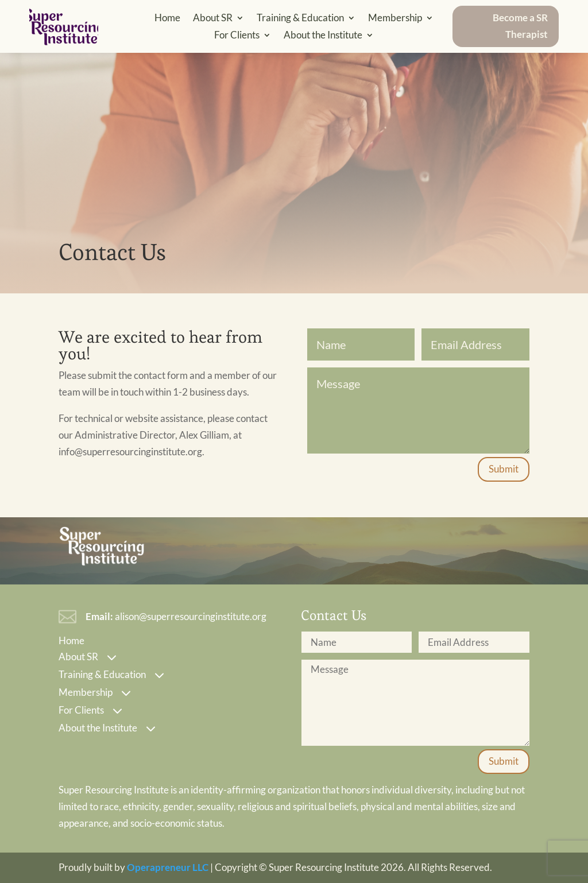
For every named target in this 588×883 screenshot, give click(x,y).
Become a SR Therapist (520, 26)
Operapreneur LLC (168, 867)
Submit (504, 469)
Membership (395, 19)
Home (167, 19)
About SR (213, 19)
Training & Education (300, 19)
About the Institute (323, 36)
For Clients (237, 36)
